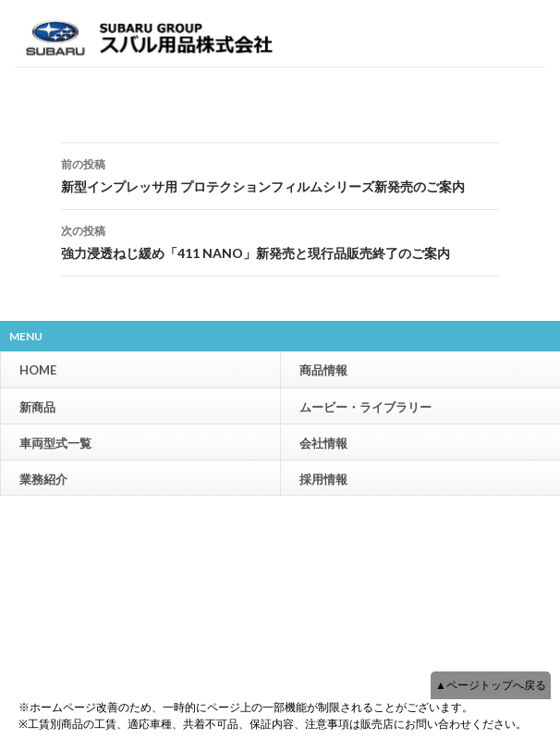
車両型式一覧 (55, 443)
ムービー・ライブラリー (365, 407)
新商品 (37, 407)
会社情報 (323, 443)
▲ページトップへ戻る (491, 685)
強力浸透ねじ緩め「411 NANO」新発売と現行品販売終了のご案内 (280, 240)
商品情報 (425, 369)
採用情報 (323, 479)
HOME (38, 370)
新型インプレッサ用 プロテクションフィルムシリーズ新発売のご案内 (280, 174)
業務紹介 (43, 479)
